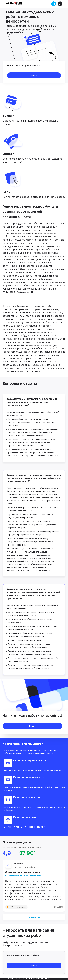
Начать (34, 75)
